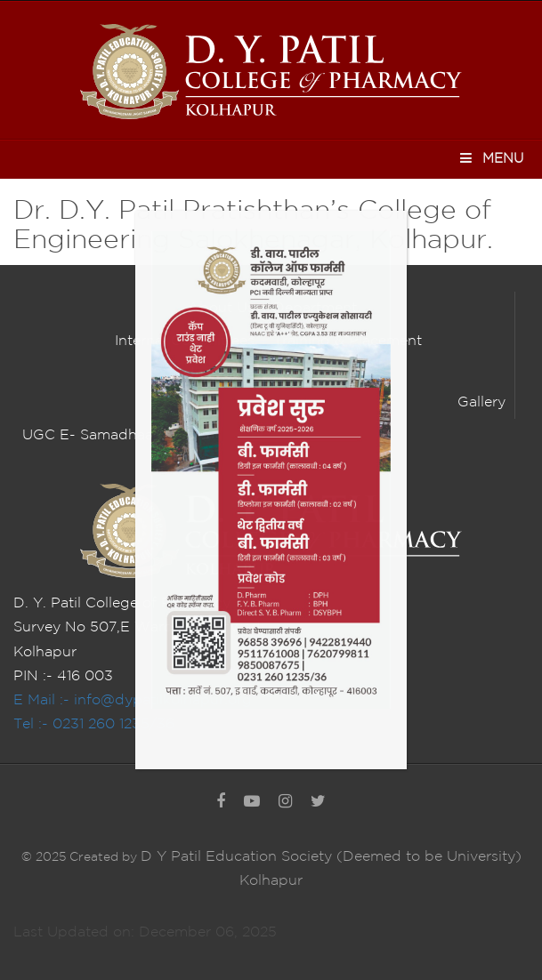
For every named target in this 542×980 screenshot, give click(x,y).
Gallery (481, 402)
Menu (491, 158)
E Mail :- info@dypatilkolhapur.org (133, 700)
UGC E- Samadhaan (92, 435)
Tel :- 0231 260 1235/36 (94, 724)
